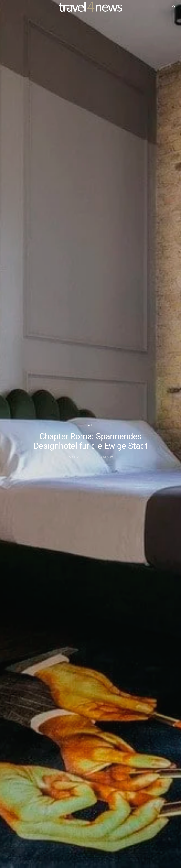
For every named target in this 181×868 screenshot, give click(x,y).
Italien (91, 425)
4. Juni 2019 (105, 457)
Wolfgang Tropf (81, 457)
